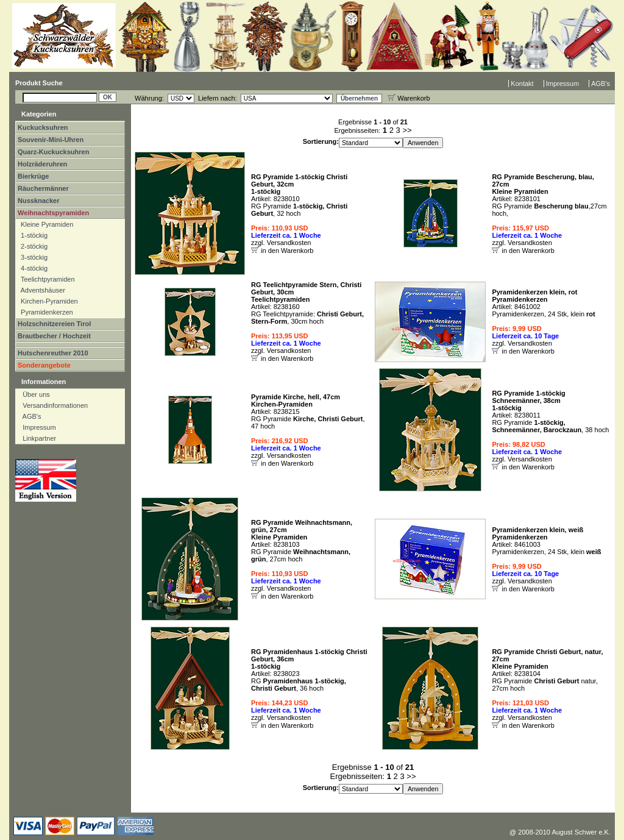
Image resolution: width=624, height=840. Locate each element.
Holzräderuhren (42, 164)
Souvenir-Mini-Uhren (51, 140)
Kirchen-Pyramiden (48, 301)
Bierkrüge (33, 176)
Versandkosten (289, 243)
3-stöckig (32, 257)
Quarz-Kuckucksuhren (53, 152)
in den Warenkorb (287, 251)
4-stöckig (32, 268)
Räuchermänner (43, 188)
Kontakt (522, 84)
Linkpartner (37, 438)
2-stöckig (32, 246)
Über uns (34, 394)
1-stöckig (32, 235)
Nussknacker (39, 201)
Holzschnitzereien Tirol (54, 324)
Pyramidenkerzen (45, 312)
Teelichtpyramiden (46, 279)
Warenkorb (409, 98)
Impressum (562, 84)
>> (407, 130)
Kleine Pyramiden (45, 224)
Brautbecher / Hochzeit (54, 336)
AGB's (601, 84)
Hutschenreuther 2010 (53, 353)
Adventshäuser (41, 290)
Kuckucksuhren (43, 127)
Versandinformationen (52, 405)
